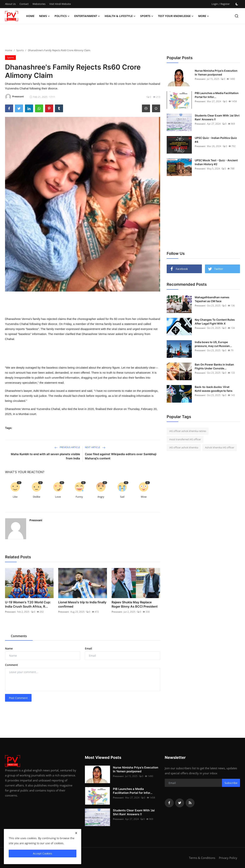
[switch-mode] (237, 4)
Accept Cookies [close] (43, 853)
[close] (76, 833)
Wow (144, 497)
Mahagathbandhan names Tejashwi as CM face (212, 299)
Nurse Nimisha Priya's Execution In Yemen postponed (216, 73)
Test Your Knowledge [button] (176, 16)
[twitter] (180, 803)
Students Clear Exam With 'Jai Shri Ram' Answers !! (217, 117)
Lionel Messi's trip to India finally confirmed (82, 604)
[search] (237, 16)
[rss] (190, 803)
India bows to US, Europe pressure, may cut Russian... (213, 344)
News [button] (44, 16)
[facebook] (169, 803)
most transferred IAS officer (185, 439)
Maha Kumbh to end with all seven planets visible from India (45, 456)
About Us (10, 4)
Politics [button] (62, 16)
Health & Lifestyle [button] (120, 16)
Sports (20, 50)
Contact (24, 4)
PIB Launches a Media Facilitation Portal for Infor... (217, 95)
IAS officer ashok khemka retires (188, 431)
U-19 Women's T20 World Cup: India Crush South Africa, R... (28, 604)
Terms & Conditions (202, 858)
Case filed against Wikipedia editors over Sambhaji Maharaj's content (121, 456)
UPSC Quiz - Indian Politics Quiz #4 (216, 140)
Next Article (95, 447)
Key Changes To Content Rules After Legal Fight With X (215, 322)
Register (225, 4)
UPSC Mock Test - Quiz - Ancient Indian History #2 (216, 162)
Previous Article (67, 447)
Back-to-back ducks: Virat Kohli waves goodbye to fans (214, 389)
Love (58, 497)
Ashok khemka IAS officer (220, 447)
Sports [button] (147, 16)
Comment (12, 665)
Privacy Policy (228, 858)
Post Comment (18, 698)
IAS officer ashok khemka (184, 447)
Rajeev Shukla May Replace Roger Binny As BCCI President (135, 604)
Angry (101, 497)
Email (88, 648)
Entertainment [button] (87, 16)
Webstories (39, 4)
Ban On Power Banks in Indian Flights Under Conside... (214, 366)
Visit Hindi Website (60, 4)
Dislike (37, 497)
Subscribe (231, 783)
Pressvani (36, 520)
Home (30, 16)
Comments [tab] (19, 636)
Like (15, 497)
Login (215, 4)
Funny (79, 497)
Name (9, 648)
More (204, 16)
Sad (122, 497)
